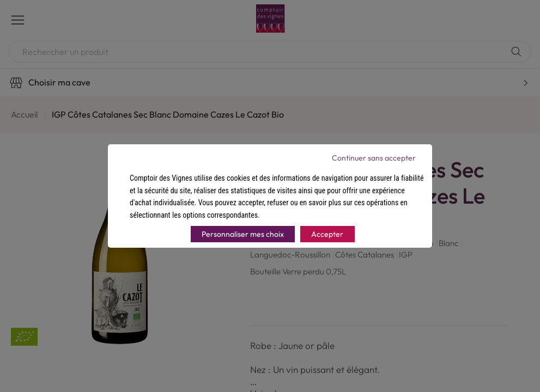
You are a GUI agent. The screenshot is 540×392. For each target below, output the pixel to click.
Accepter (327, 234)
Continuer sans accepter (374, 158)
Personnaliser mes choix (243, 234)
